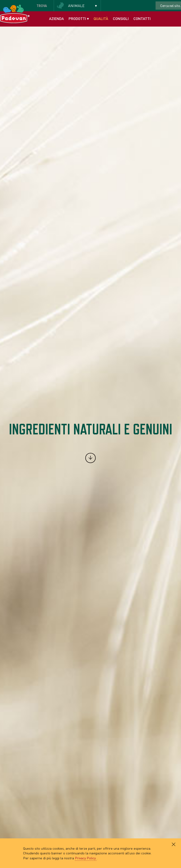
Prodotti (79, 18)
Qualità (101, 18)
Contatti (142, 18)
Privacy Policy (86, 858)
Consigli (121, 18)
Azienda (56, 18)
